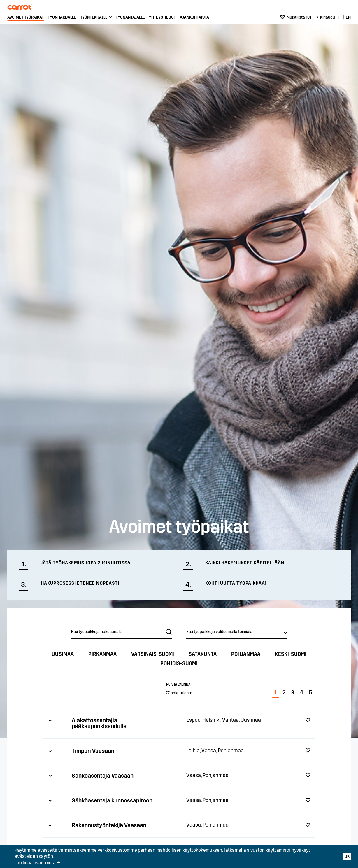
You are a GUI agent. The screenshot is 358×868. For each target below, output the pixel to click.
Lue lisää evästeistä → (37, 863)
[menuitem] (26, 17)
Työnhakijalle (62, 17)
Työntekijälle (94, 17)
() (296, 17)
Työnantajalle (130, 17)
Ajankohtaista (194, 17)
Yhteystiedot (162, 17)
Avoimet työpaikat (26, 17)
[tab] (179, 723)
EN (348, 17)
